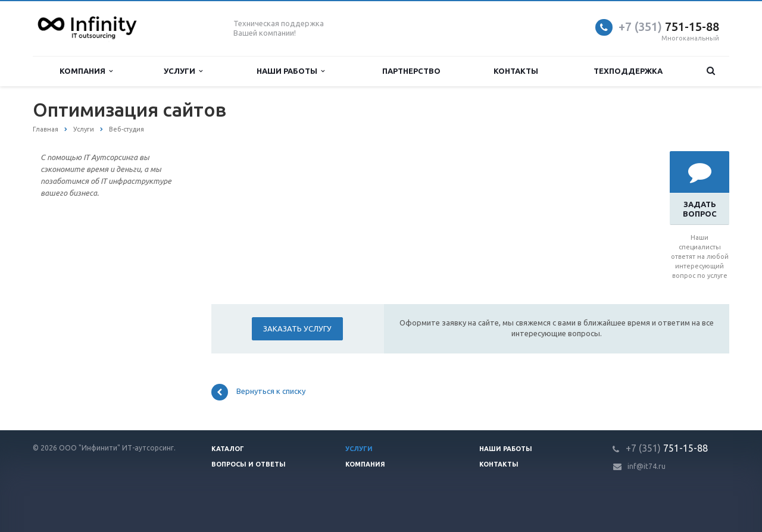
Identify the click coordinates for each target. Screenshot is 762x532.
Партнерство (411, 71)
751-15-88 (669, 26)
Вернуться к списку (258, 392)
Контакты (516, 71)
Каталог (228, 449)
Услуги (183, 71)
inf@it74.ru (647, 466)
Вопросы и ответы (249, 464)
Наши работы (291, 71)
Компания (86, 71)
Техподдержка (628, 71)
